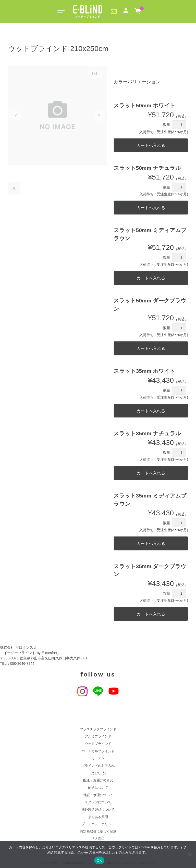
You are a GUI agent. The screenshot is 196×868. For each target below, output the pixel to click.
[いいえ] (190, 854)
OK (99, 860)
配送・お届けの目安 (98, 780)
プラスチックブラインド (98, 729)
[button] (114, 11)
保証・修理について (98, 795)
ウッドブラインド (98, 744)
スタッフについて (98, 802)
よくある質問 (98, 817)
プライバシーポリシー (98, 824)
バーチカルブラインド (98, 751)
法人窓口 (98, 839)
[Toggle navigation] (60, 11)
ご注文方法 (98, 773)
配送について (98, 788)
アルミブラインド (98, 736)
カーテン (98, 758)
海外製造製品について (98, 810)
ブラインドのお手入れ (98, 766)
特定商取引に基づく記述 (98, 832)
